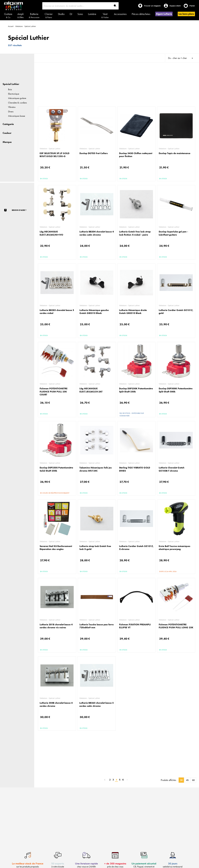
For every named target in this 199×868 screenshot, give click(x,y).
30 (181, 780)
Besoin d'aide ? (19, 210)
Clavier (49, 15)
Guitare (8, 15)
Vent (105, 15)
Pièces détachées (141, 14)
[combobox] (81, 6)
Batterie (34, 15)
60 (193, 780)
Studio (61, 14)
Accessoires (120, 14)
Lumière (92, 14)
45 (187, 780)
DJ (71, 14)
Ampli (21, 15)
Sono (80, 14)
